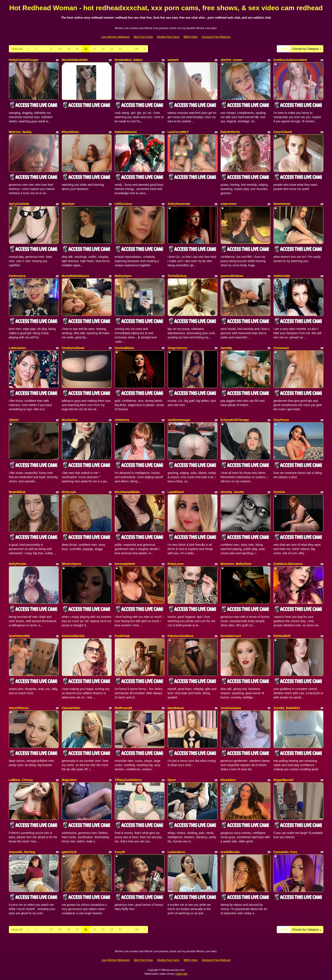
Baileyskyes (123, 276)
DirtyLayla (69, 492)
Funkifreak (122, 636)
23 (103, 49)
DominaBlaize (125, 348)
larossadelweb (125, 564)
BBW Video (191, 37)
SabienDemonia (126, 132)
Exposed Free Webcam (216, 37)
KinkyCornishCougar (24, 60)
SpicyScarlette (19, 204)
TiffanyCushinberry (128, 780)
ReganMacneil (284, 780)
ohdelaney (122, 420)
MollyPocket (18, 564)
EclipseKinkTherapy (235, 420)
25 (120, 49)
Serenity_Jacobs (232, 492)
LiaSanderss (176, 852)
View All (17, 49)
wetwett (173, 60)
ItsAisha (279, 492)
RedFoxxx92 (123, 708)
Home (283, 49)
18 (60, 49)
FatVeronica (17, 276)
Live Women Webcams (116, 37)
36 (137, 49)
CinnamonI (281, 348)
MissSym (68, 204)
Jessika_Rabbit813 (287, 708)
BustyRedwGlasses (76, 276)
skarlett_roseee (232, 60)
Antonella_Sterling (22, 852)
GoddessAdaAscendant (290, 60)
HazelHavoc (176, 708)
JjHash (14, 420)
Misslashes (70, 420)
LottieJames (18, 348)
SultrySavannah (179, 204)
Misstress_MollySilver (236, 564)
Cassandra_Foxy (285, 852)
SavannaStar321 (73, 636)
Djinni (172, 780)
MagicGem (69, 780)
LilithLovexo (123, 204)
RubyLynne (176, 564)
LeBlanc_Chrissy (21, 780)
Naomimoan (282, 204)
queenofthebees (232, 276)
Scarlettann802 (19, 636)
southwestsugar (179, 420)
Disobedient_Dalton (129, 60)
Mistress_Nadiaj (20, 132)
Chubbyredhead (73, 348)
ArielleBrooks (230, 852)
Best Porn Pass (143, 37)
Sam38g (226, 348)
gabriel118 (69, 852)
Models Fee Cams (168, 37)
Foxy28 (120, 852)
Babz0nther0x (230, 132)
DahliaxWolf (282, 636)
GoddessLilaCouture (288, 564)
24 (112, 49)
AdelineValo (282, 276)
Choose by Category (307, 49)
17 (51, 49)
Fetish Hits (182, 974)
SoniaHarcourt (231, 636)
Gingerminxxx (178, 348)
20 (77, 49)
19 (69, 49)
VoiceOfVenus (19, 708)
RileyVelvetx (71, 132)
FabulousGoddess (181, 636)
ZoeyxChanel (283, 132)
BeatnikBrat (17, 492)
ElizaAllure (228, 780)
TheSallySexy (177, 276)
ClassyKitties (71, 708)
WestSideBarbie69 (75, 60)
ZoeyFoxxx (281, 420)
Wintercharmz (72, 564)
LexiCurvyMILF (178, 132)
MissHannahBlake (127, 492)
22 (94, 49)
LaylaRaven (176, 492)
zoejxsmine (229, 204)
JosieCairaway (231, 708)
